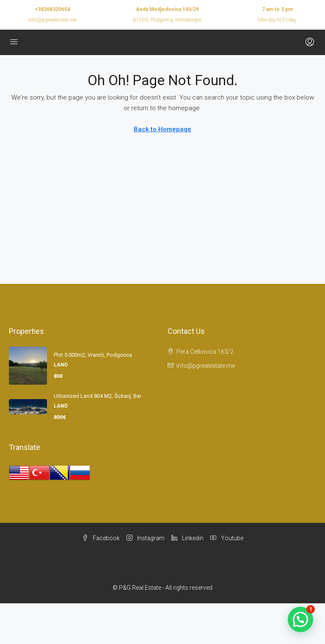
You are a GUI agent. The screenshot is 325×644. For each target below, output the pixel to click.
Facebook (101, 538)
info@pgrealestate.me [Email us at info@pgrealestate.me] (206, 366)
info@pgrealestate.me (52, 20)
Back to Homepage (162, 129)
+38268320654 (52, 9)
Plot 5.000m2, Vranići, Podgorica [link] (93, 355)
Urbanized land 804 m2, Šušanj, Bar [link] (98, 396)
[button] (300, 619)
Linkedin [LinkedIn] (187, 538)
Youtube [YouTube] (227, 538)
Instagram (146, 538)
